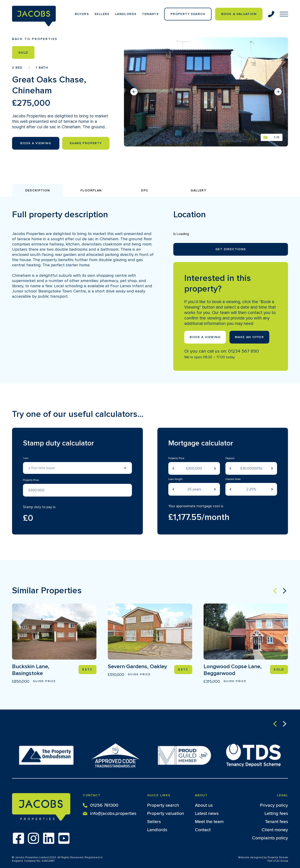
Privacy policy (274, 805)
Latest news (207, 814)
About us (204, 805)
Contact (203, 830)
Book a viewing (205, 337)
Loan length (175, 479)
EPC (145, 190)
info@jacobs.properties (110, 813)
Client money (275, 830)
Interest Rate (233, 479)
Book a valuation (239, 14)
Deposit (230, 458)
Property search (163, 805)
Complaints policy (270, 838)
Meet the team (209, 822)
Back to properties (35, 39)
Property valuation (166, 814)
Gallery (198, 190)
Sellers (102, 14)
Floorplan (91, 190)
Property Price (31, 480)
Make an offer (249, 337)
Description (38, 190)
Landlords (126, 14)
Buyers (82, 14)
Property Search (188, 14)
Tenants (150, 14)
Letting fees (276, 814)
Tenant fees (276, 822)
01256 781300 (101, 805)
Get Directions (231, 249)
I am (26, 458)
